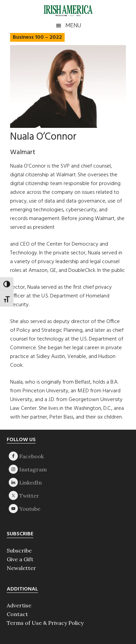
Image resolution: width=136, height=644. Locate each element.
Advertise (19, 605)
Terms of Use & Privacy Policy (45, 623)
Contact (17, 614)
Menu (73, 25)
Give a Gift (20, 559)
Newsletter (21, 568)
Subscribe (19, 550)
